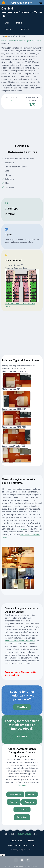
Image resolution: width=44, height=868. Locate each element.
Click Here (22, 707)
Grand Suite (22, 817)
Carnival (11, 41)
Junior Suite (22, 810)
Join (34, 845)
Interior (38, 41)
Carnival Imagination (25, 41)
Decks (19, 23)
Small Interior (15, 794)
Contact (30, 841)
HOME (4, 41)
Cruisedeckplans (21, 3)
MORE (24, 29)
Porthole (14, 802)
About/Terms (16, 841)
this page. (22, 785)
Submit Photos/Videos (18, 845)
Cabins (8, 29)
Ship (7, 23)
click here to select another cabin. (20, 641)
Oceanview (29, 802)
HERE (22, 529)
